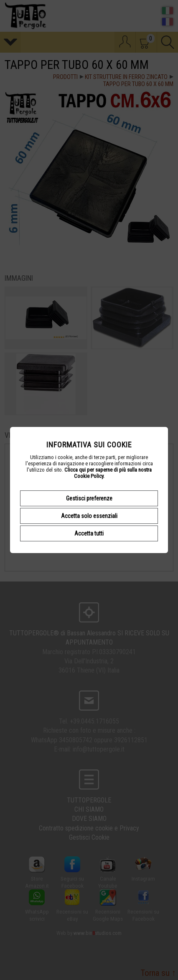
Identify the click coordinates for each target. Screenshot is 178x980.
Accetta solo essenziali (89, 516)
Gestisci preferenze (89, 498)
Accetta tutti (89, 533)
